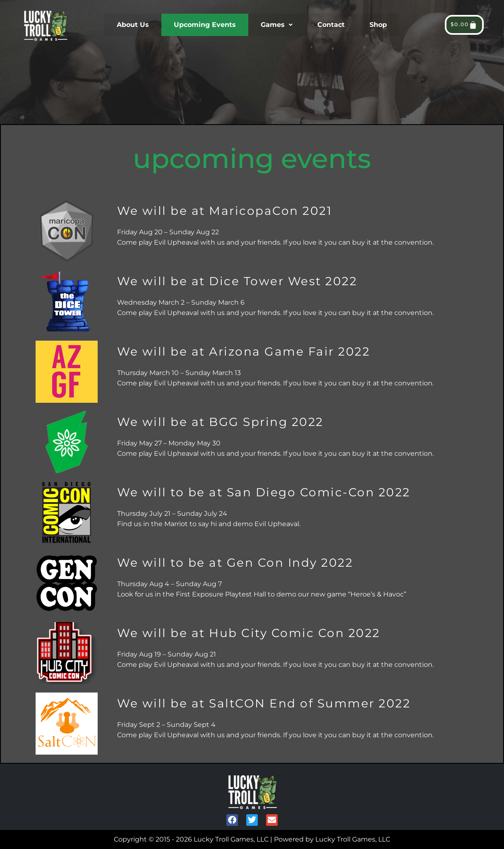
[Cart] (464, 25)
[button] (277, 25)
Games (277, 25)
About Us (133, 25)
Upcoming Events (205, 25)
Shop (378, 25)
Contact (331, 25)
